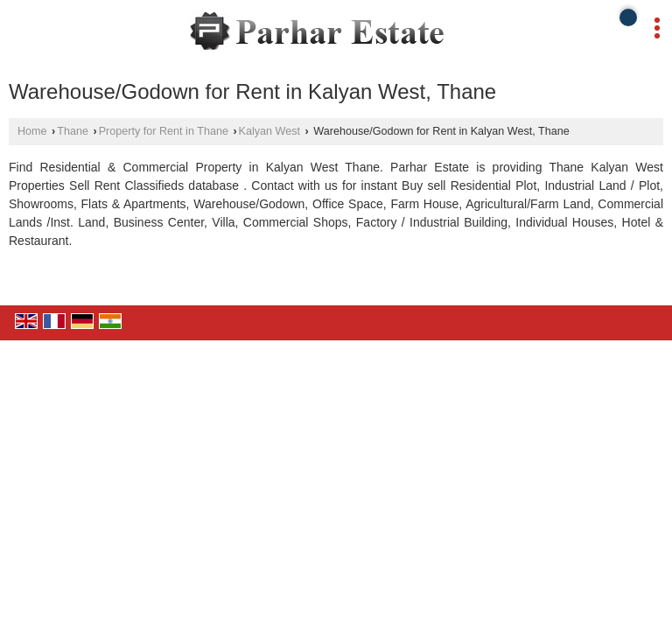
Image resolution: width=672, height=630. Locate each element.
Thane (73, 131)
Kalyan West (269, 131)
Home (32, 131)
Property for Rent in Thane (164, 131)
